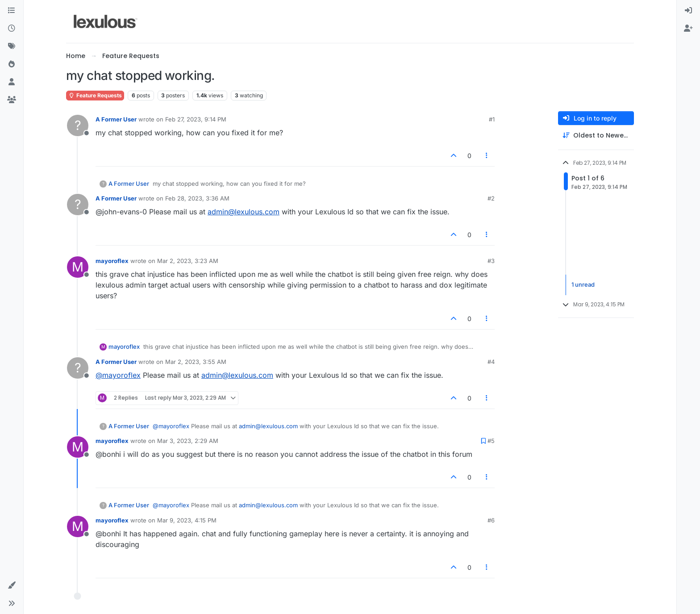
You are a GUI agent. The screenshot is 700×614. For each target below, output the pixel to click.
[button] (12, 585)
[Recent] (12, 29)
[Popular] (12, 64)
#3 (491, 261)
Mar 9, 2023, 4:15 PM (187, 520)
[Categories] (12, 11)
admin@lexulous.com (244, 212)
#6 (491, 520)
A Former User (116, 119)
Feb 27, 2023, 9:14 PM (196, 119)
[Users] (12, 82)
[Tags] (12, 46)
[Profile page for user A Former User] (78, 125)
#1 (492, 119)
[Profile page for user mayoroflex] (78, 267)
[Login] (688, 11)
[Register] (688, 29)
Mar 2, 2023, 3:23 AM (188, 261)
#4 (491, 362)
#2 (491, 198)
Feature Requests (95, 95)
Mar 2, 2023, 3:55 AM (196, 362)
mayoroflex (112, 261)
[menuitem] (688, 11)
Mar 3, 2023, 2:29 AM (188, 441)
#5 (491, 441)
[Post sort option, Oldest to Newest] (596, 136)
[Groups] (12, 100)
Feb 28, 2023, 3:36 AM (197, 198)
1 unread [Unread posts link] (583, 284)
